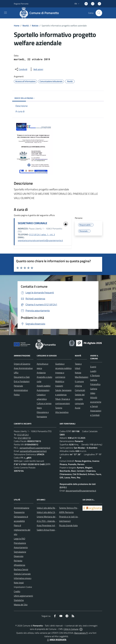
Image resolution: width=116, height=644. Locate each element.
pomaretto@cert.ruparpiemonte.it (35, 448)
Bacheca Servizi (21, 569)
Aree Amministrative (23, 368)
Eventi (93, 367)
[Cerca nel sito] (99, 13)
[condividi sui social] (21, 69)
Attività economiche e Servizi (96, 402)
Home (17, 26)
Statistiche (19, 600)
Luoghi (93, 371)
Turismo (59, 408)
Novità (26, 26)
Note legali (19, 583)
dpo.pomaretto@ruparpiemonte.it (81, 491)
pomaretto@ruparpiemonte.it (33, 451)
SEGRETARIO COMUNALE (32, 223)
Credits (17, 591)
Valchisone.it (65, 521)
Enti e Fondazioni (22, 381)
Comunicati (80, 390)
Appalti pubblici (44, 386)
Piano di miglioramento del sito (22, 530)
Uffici (16, 373)
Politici (17, 395)
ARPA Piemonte (66, 512)
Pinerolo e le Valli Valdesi (70, 517)
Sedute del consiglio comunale (80, 399)
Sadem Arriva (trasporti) (48, 530)
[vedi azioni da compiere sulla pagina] (36, 69)
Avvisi (78, 408)
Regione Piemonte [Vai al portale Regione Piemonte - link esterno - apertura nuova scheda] (21, 4)
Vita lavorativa (62, 412)
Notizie (35, 26)
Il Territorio (95, 375)
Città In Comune (71, 629)
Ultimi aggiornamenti (23, 596)
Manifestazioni (82, 377)
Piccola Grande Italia (68, 525)
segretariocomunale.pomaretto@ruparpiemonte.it (40, 240)
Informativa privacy (23, 578)
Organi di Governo (22, 364)
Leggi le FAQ (20, 539)
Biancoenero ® (81, 633)
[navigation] (5, 13)
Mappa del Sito (21, 605)
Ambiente (41, 373)
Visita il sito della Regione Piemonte (53, 508)
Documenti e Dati (22, 377)
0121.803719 (24, 438)
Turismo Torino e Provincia (71, 508)
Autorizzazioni (43, 390)
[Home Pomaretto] (40, 13)
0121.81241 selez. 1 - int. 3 (42, 234)
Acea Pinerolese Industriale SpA (51, 525)
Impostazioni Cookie (23, 587)
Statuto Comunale (22, 574)
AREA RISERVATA (56, 640)
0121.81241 (23, 435)
